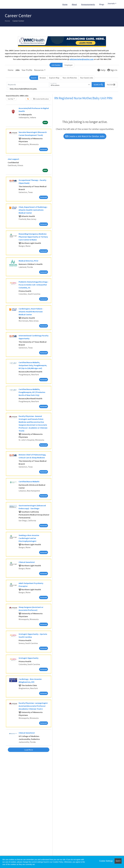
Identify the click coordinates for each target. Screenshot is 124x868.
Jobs (17, 70)
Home (65, 4)
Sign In (112, 70)
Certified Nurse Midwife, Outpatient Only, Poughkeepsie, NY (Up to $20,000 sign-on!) (33, 365)
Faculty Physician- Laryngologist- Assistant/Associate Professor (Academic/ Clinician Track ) (33, 706)
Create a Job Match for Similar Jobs (85, 136)
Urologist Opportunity (29, 658)
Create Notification (41, 99)
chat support (13, 159)
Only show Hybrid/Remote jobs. (23, 89)
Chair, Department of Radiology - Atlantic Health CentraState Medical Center (33, 210)
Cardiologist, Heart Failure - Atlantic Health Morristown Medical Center (31, 312)
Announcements (88, 4)
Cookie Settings (106, 861)
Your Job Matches (70, 78)
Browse (43, 78)
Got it (118, 861)
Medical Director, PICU (28, 261)
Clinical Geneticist (27, 562)
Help (101, 70)
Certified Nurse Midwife (29, 482)
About (74, 4)
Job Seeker (56, 65)
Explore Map (54, 78)
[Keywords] (28, 85)
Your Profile (27, 70)
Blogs (102, 4)
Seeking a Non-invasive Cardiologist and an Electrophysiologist (29, 538)
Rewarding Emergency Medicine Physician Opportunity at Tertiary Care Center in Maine (33, 237)
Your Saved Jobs (87, 78)
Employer (69, 65)
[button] (111, 85)
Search (34, 78)
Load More (29, 750)
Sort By (11, 99)
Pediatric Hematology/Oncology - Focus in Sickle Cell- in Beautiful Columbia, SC (34, 285)
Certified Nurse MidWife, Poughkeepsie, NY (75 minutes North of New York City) (32, 392)
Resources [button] (39, 70)
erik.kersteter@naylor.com (82, 59)
